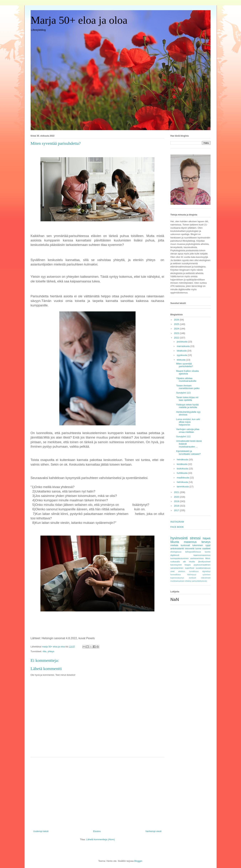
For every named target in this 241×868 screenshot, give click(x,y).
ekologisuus (176, 552)
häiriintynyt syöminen (199, 575)
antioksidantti (177, 548)
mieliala (174, 545)
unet (173, 571)
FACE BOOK (177, 527)
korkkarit (192, 578)
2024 (177, 329)
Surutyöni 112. (184, 436)
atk (185, 561)
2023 (177, 333)
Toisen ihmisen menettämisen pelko (188, 387)
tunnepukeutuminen (180, 558)
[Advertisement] (97, 792)
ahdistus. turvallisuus (188, 571)
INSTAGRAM (177, 522)
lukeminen (198, 545)
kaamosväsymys (177, 578)
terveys (206, 542)
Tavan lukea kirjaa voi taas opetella (187, 399)
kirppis (188, 565)
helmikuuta (183, 482)
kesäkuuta (182, 464)
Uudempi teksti (41, 831)
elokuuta (181, 360)
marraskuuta (183, 346)
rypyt (208, 545)
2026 (177, 320)
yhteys (51, 651)
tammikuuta (183, 487)
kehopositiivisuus (193, 552)
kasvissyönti (176, 565)
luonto (208, 552)
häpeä (207, 538)
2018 (177, 506)
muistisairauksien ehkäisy (181, 581)
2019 (177, 501)
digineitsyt (206, 571)
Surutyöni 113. (184, 393)
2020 (177, 497)
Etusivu (97, 831)
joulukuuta (182, 342)
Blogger (138, 861)
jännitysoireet (204, 561)
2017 (177, 510)
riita (44, 651)
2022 (177, 338)
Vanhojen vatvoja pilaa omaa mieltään (188, 431)
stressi (195, 538)
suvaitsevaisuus (203, 568)
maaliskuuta (183, 478)
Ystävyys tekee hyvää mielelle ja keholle (187, 406)
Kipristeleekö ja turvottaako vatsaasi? (188, 453)
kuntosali (185, 545)
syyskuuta (182, 355)
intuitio (192, 561)
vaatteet (206, 548)
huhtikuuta (182, 473)
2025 (177, 324)
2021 (177, 492)
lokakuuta (182, 351)
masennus (190, 542)
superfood (190, 568)
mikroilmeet (206, 578)
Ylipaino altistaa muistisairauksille (186, 380)
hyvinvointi (179, 538)
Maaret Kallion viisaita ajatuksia (187, 372)
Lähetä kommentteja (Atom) (100, 839)
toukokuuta (183, 469)
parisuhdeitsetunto (199, 581)
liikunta (175, 542)
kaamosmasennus (202, 555)
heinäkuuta (183, 459)
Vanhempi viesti (153, 831)
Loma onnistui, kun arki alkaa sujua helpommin (188, 422)
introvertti (190, 548)
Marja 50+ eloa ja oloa (79, 20)
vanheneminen (197, 558)
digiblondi (175, 555)
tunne (198, 548)
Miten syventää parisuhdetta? (185, 365)
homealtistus (176, 575)
